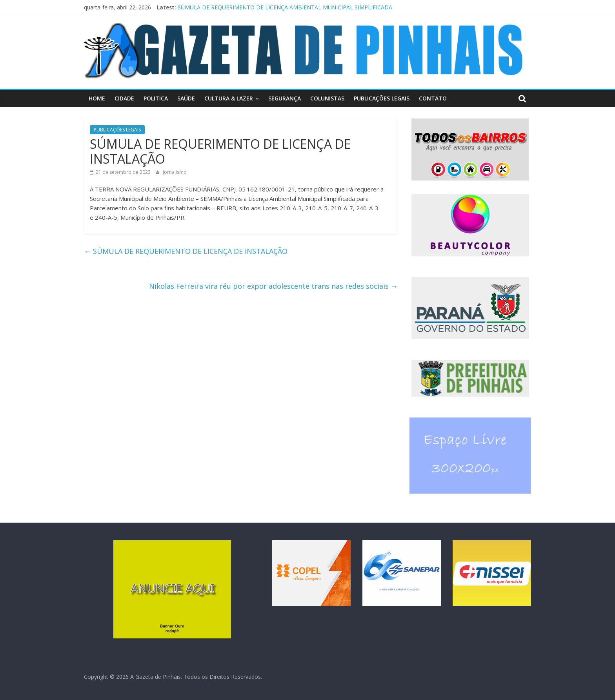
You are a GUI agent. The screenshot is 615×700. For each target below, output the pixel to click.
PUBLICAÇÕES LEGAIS (382, 98)
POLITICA (156, 98)
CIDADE (124, 98)
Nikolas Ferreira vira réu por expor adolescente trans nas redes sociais (273, 286)
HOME (97, 98)
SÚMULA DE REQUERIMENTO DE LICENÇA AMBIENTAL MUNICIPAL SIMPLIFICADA (285, 7)
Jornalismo (175, 172)
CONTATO (433, 98)
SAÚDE (186, 98)
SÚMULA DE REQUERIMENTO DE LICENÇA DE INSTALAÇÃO (186, 251)
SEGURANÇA (285, 98)
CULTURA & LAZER (229, 98)
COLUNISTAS (327, 98)
